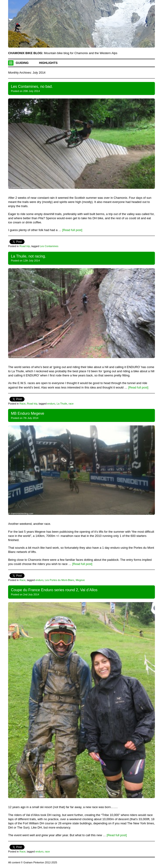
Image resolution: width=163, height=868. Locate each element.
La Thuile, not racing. (28, 256)
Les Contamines (49, 246)
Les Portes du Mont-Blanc (60, 580)
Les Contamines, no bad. (32, 86)
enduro (51, 404)
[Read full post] (72, 230)
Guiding (22, 63)
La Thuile (62, 404)
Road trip (25, 246)
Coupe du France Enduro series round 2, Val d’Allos (54, 590)
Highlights (48, 63)
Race (22, 404)
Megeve (80, 580)
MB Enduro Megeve (28, 413)
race (71, 404)
